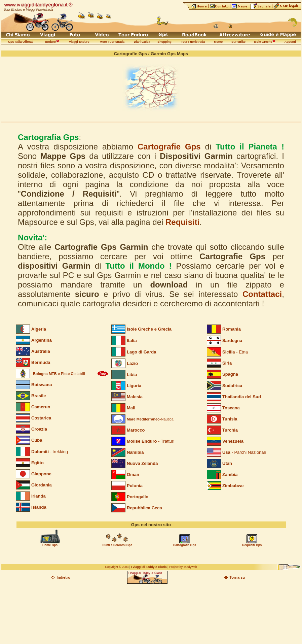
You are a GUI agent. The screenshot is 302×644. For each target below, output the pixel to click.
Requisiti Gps (252, 545)
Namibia (135, 452)
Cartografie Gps (169, 147)
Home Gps (50, 545)
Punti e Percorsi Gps (118, 545)
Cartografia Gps (185, 545)
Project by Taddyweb (183, 567)
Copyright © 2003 (117, 567)
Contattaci (262, 294)
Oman (133, 474)
